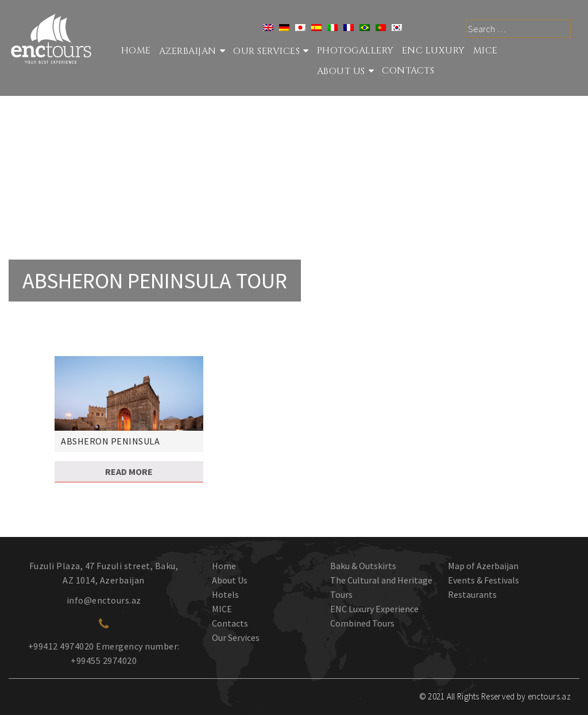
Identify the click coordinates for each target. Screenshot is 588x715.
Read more (129, 471)
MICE (486, 51)
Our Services (236, 637)
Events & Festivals (483, 580)
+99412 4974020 (61, 646)
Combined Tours (362, 623)
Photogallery (355, 51)
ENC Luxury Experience (374, 609)
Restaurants (472, 594)
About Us (341, 71)
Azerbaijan (188, 51)
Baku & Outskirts (363, 566)
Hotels (225, 594)
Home (136, 51)
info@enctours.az (104, 600)
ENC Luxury (434, 51)
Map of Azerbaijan (483, 566)
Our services (266, 51)
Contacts (408, 71)
